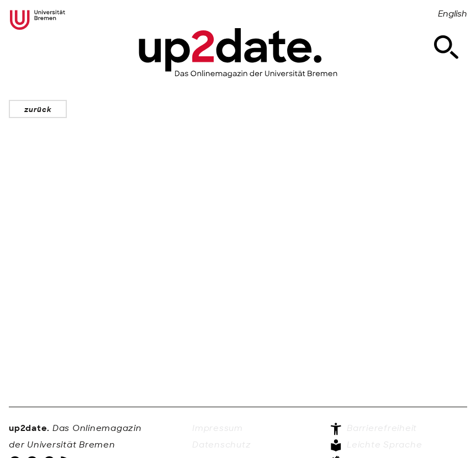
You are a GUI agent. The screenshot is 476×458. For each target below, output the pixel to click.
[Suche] (446, 47)
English (453, 14)
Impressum (218, 428)
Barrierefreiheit (373, 429)
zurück (38, 110)
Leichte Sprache (376, 446)
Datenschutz (221, 445)
